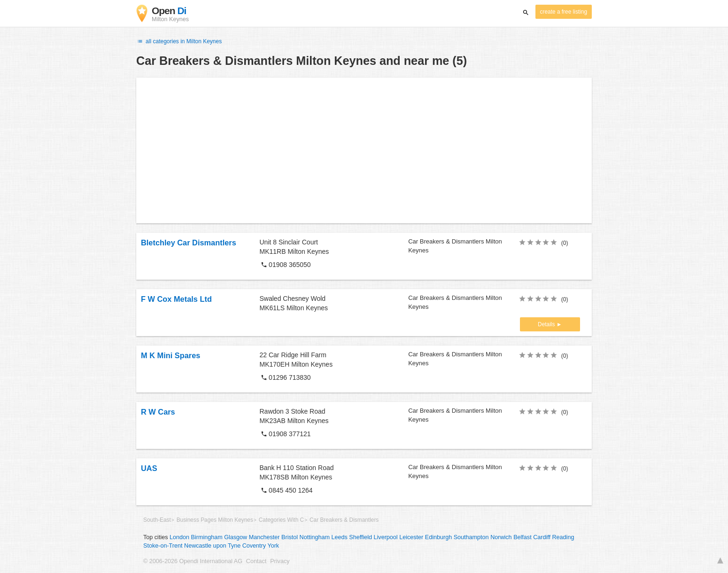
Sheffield (360, 537)
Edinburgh (438, 537)
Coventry (254, 546)
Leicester (411, 537)
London (179, 537)
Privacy (280, 561)
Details (547, 324)
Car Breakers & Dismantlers (344, 520)
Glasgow (236, 537)
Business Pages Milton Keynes (215, 520)
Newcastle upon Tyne (212, 546)
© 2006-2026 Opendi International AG (193, 561)
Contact (256, 561)
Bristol (290, 537)
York (273, 546)
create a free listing (564, 12)
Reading (563, 537)
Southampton (471, 537)
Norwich (501, 537)
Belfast (523, 537)
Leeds (339, 537)
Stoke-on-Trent (163, 546)
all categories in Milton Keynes (179, 41)
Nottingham (315, 537)
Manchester (264, 537)
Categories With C (281, 520)
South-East (157, 520)
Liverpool (386, 537)
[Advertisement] (364, 150)
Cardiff (542, 537)
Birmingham (207, 537)
